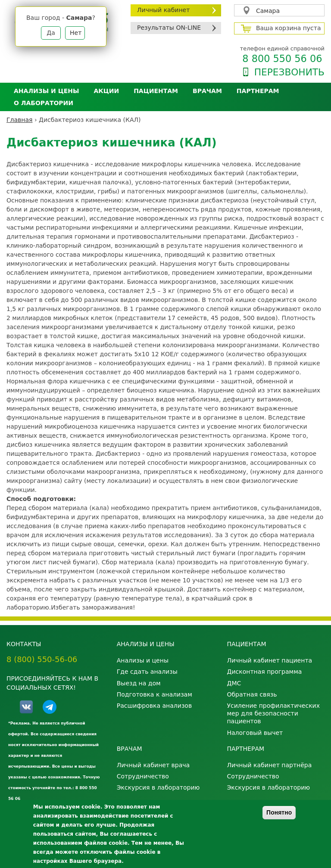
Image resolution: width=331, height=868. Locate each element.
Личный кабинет (163, 10)
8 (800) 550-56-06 (42, 659)
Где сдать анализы (147, 672)
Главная (19, 120)
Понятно (279, 812)
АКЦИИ (106, 91)
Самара (268, 11)
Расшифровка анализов (154, 706)
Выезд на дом (139, 683)
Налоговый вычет (255, 733)
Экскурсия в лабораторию (158, 787)
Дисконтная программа (264, 672)
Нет (76, 33)
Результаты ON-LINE (169, 28)
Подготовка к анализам (155, 694)
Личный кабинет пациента (269, 660)
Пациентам (156, 91)
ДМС (234, 683)
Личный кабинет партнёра (269, 765)
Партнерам (258, 91)
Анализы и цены (46, 91)
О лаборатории (44, 103)
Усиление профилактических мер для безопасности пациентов (273, 713)
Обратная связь (252, 694)
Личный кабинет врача (153, 765)
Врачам (207, 91)
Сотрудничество (143, 776)
